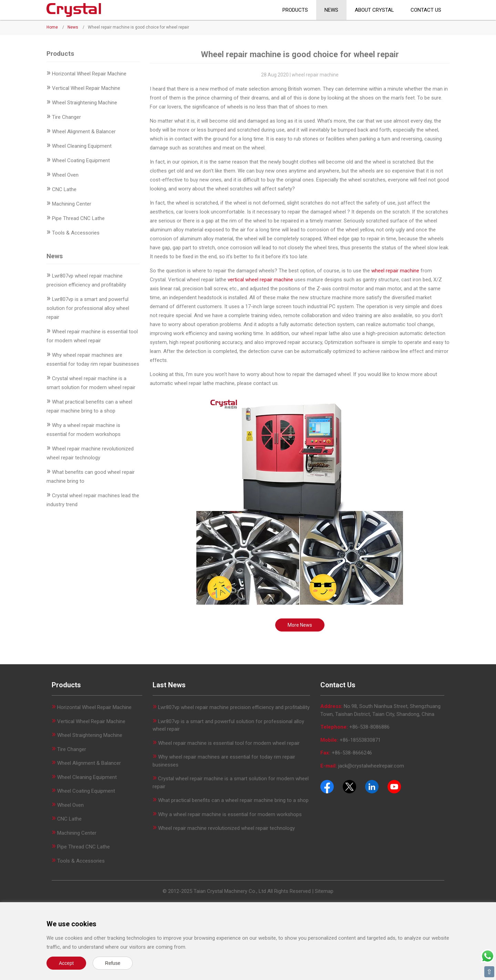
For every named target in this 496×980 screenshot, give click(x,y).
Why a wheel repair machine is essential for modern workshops (230, 814)
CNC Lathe (64, 189)
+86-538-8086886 (369, 727)
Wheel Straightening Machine (85, 103)
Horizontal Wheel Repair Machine (89, 74)
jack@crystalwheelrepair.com (371, 766)
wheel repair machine (395, 271)
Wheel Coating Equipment (81, 160)
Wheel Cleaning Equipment (82, 146)
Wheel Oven (65, 175)
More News (300, 625)
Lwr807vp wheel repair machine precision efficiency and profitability (234, 707)
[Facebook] (327, 786)
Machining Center (72, 204)
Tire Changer (66, 117)
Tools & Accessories (76, 233)
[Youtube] (394, 786)
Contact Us (426, 10)
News (331, 10)
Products (295, 10)
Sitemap (324, 891)
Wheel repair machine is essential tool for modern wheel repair (229, 743)
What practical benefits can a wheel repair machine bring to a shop (233, 800)
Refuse (113, 963)
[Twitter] (349, 786)
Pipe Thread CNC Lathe (78, 218)
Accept (66, 963)
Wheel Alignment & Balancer (84, 132)
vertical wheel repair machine (260, 280)
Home (52, 27)
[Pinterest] (372, 786)
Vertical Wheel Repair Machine (86, 88)
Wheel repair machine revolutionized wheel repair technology (226, 828)
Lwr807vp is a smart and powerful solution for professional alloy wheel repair (88, 308)
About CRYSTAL (374, 10)
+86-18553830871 (360, 740)
